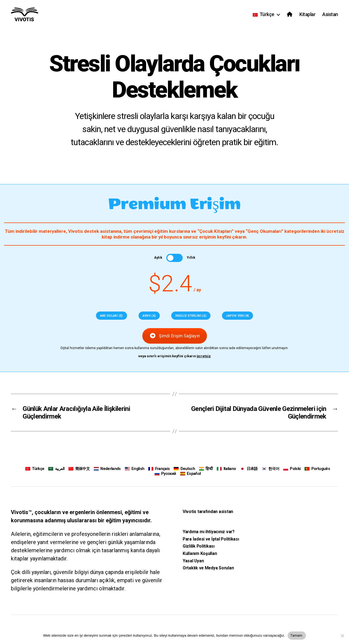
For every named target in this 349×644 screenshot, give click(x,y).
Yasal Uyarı (193, 561)
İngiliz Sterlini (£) (191, 316)
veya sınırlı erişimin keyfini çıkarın (175, 356)
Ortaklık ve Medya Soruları (208, 568)
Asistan (330, 14)
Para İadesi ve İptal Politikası (211, 539)
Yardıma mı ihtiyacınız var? (209, 532)
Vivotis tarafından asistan (208, 512)
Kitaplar (307, 14)
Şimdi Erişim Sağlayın (175, 336)
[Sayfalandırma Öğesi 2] (7, 267)
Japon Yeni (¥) (237, 316)
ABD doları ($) (112, 316)
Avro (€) (149, 316)
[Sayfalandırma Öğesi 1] (7, 258)
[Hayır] (342, 636)
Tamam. (297, 635)
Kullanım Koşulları (200, 553)
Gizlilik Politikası (199, 546)
